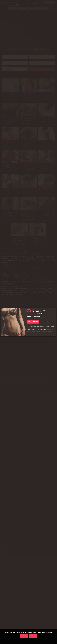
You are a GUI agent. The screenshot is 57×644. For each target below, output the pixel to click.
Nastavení (24, 636)
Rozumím (33, 636)
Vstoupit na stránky (33, 322)
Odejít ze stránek (46, 322)
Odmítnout (28, 640)
